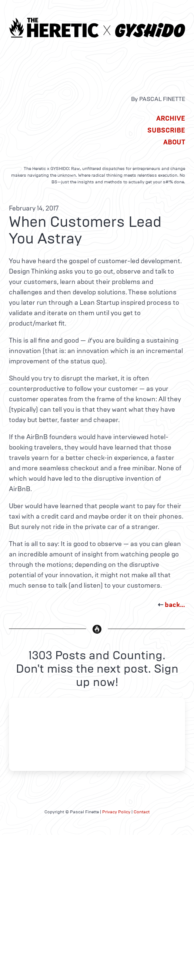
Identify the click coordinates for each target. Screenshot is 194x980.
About (174, 142)
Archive (171, 118)
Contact (142, 812)
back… (175, 605)
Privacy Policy (116, 812)
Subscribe (166, 130)
